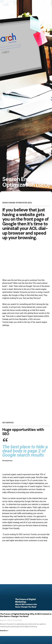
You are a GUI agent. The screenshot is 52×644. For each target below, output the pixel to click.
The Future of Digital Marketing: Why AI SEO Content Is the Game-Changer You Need (26, 615)
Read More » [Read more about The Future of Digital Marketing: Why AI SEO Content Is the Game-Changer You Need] (4, 631)
